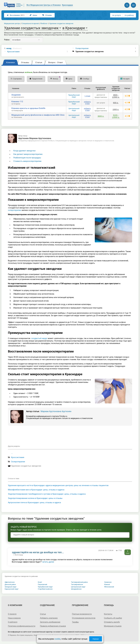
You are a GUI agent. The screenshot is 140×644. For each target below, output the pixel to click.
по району (129, 15)
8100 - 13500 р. (116, 116)
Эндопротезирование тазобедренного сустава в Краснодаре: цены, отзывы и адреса (47, 494)
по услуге (117, 15)
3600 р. (101, 116)
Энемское (108, 582)
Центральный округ (74, 109)
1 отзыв (87, 96)
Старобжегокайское (45, 589)
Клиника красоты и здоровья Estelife (28, 108)
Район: (7, 40)
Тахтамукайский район (79, 582)
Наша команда (14, 618)
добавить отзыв (87, 103)
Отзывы (47, 15)
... (12, 453)
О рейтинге (13, 622)
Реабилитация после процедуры (27, 158)
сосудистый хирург (39, 338)
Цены (33, 15)
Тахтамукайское (77, 585)
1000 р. (116, 109)
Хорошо (96, 639)
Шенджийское (76, 589)
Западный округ (11, 587)
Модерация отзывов (113, 626)
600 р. (116, 103)
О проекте (12, 614)
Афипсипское (10, 582)
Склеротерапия (82, 48)
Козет (40, 582)
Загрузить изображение (50, 622)
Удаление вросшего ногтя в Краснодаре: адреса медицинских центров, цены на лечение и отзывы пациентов (58, 485)
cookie (57, 639)
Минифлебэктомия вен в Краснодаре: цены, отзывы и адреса (36, 490)
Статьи (43, 614)
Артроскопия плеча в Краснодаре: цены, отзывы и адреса (34, 502)
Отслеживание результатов (84, 618)
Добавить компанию (49, 618)
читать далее (48, 562)
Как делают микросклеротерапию (28, 154)
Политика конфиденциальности (22, 626)
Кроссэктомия (13, 52)
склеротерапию (15, 210)
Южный (107, 585)
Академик (16, 95)
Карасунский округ (12, 589)
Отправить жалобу (112, 622)
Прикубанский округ (74, 96)
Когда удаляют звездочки (24, 151)
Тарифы (75, 622)
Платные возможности (82, 614)
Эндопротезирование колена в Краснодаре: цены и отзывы (35, 498)
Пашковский (42, 585)
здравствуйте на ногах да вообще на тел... (38, 552)
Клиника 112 (17, 102)
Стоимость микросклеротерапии (27, 161)
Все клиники (16, 15)
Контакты (108, 614)
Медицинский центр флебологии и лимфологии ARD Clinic (38, 115)
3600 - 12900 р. (116, 96)
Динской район (10, 585)
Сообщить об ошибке (113, 618)
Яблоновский (109, 587)
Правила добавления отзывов (53, 626)
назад (14, 48)
